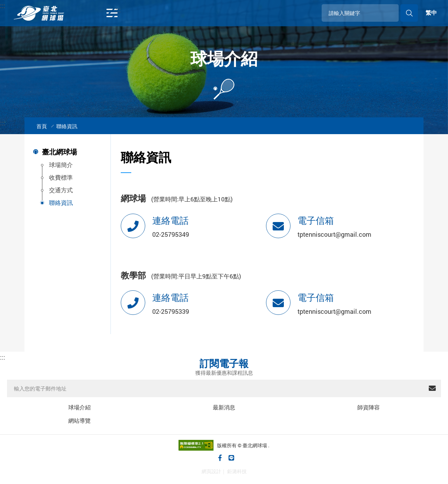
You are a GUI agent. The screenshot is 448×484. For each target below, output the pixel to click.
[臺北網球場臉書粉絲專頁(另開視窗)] (220, 458)
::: (23, 5)
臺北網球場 (59, 152)
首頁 (42, 126)
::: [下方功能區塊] (3, 357)
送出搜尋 (409, 13)
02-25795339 (171, 311)
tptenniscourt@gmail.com (334, 234)
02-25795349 (171, 234)
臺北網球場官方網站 (39, 13)
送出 (432, 388)
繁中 (431, 13)
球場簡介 (61, 165)
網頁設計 (211, 471)
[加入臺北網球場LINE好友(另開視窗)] (232, 458)
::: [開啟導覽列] (118, 10)
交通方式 (61, 190)
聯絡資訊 (67, 126)
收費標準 (61, 177)
